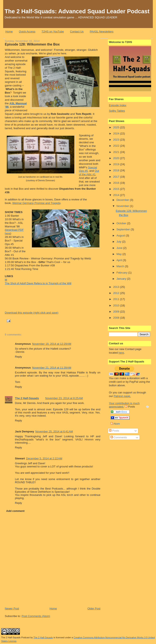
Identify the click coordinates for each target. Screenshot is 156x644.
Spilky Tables (117, 111)
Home (9, 32)
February (122, 273)
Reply (18, 357)
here (121, 353)
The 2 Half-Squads (27, 398)
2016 (117, 183)
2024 (117, 133)
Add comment (15, 511)
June (120, 248)
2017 (117, 177)
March (121, 266)
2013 (117, 287)
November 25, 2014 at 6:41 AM (54, 431)
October (122, 223)
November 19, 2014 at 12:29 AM (52, 344)
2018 (117, 170)
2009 (117, 312)
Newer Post (12, 608)
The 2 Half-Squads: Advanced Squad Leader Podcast (77, 11)
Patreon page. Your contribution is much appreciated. (124, 401)
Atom (115, 424)
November (123, 206)
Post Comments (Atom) (36, 616)
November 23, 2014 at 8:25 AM (64, 398)
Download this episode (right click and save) (32, 313)
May (119, 254)
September (124, 229)
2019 (117, 164)
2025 (117, 127)
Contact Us (77, 32)
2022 (117, 146)
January (122, 279)
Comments (119, 437)
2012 (117, 293)
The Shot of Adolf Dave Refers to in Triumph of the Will (38, 283)
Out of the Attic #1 (89, 173)
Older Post (94, 608)
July (119, 242)
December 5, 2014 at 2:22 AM (44, 458)
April (120, 260)
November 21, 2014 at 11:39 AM (52, 368)
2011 (117, 299)
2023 (117, 140)
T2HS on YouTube (53, 32)
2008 (117, 318)
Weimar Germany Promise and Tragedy (36, 203)
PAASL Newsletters (102, 32)
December (123, 200)
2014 (117, 195)
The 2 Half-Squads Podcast (16, 637)
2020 (117, 158)
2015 (117, 189)
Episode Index (118, 105)
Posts (114, 431)
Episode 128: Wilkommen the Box (32, 44)
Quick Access (27, 32)
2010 (117, 305)
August (121, 235)
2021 (117, 152)
